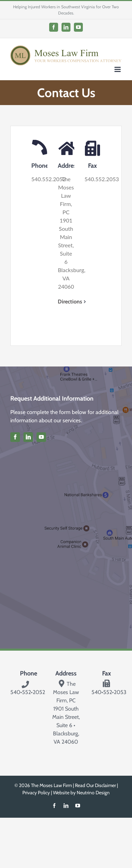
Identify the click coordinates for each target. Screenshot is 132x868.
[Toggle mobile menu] (118, 69)
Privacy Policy (36, 793)
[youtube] (41, 437)
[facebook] (15, 437)
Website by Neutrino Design (81, 793)
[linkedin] (28, 437)
